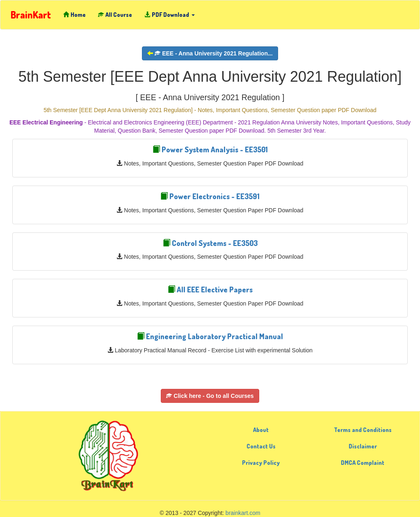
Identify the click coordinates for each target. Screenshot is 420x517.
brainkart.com (243, 513)
